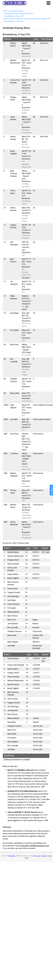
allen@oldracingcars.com (39, 846)
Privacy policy (37, 856)
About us (45, 856)
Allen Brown (12, 856)
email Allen (25, 846)
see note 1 (26, 278)
